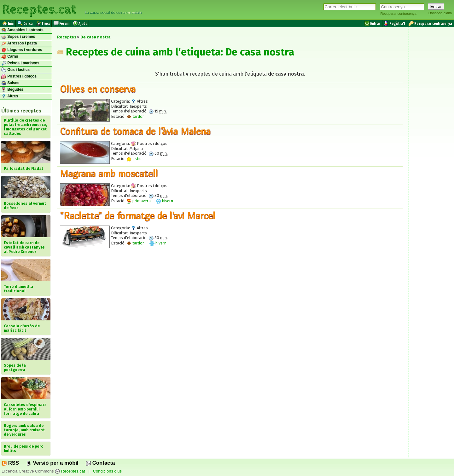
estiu (134, 159)
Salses (10, 83)
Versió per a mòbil (52, 463)
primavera (139, 201)
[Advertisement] (230, 311)
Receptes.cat (39, 9)
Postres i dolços (19, 77)
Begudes (12, 90)
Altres (10, 96)
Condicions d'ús (107, 471)
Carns (10, 57)
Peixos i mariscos (20, 63)
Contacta (100, 463)
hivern (165, 201)
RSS (10, 463)
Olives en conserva (98, 89)
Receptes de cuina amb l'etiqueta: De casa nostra (176, 52)
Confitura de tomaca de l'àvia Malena (135, 131)
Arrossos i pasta (19, 43)
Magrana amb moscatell (109, 173)
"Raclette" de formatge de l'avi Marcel (138, 215)
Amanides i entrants (22, 30)
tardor (135, 116)
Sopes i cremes (18, 37)
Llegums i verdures (22, 50)
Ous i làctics (15, 70)
